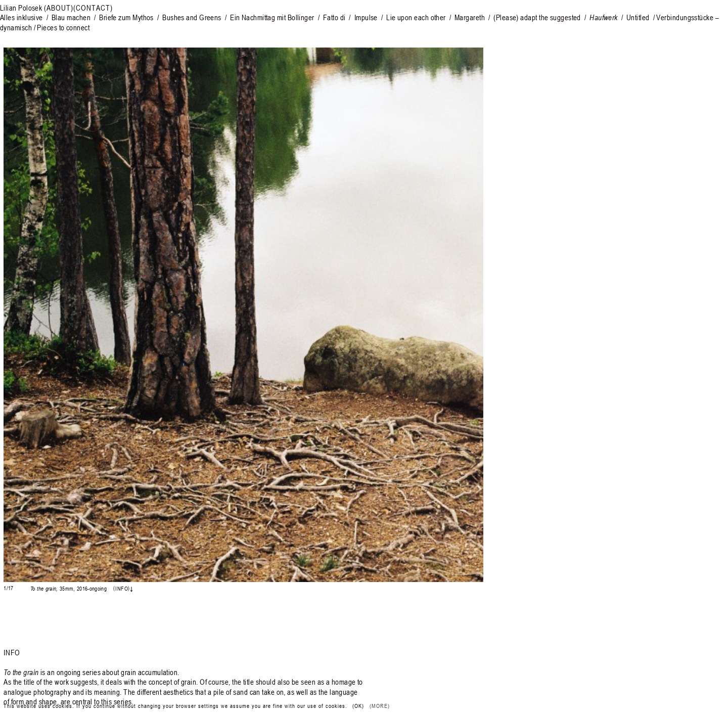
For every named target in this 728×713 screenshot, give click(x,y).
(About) (59, 8)
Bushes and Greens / (194, 17)
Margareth (470, 17)
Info (121, 588)
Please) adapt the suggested (538, 17)
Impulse (366, 17)
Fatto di (334, 17)
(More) (380, 706)
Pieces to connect (63, 27)
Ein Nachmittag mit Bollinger (273, 17)
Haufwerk (604, 17)
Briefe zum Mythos (128, 17)
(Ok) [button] (358, 706)
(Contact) (93, 8)
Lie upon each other (416, 17)
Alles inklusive (22, 17)
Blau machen (72, 17)
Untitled (638, 17)
